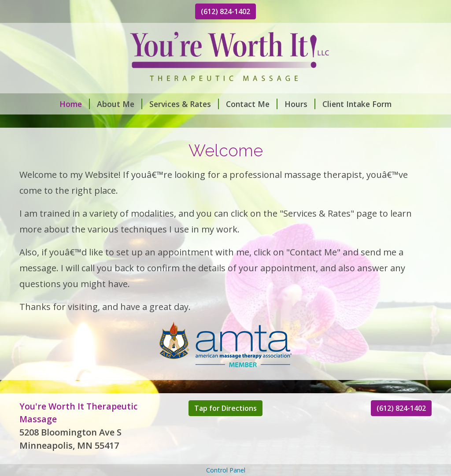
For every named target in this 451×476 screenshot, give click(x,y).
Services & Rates (184, 104)
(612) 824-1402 (225, 11)
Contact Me (252, 104)
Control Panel (226, 470)
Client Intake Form (357, 104)
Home (75, 104)
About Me (120, 104)
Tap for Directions (225, 408)
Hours (300, 104)
